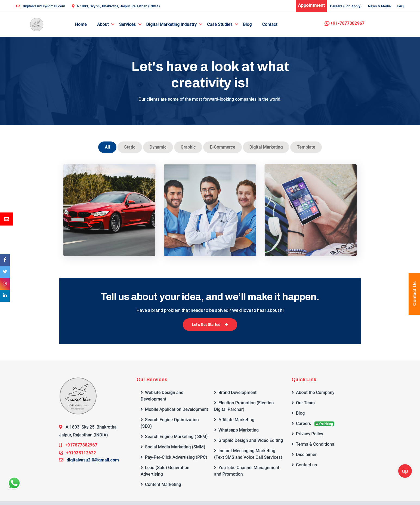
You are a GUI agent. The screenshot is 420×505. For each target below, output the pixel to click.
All (107, 147)
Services (128, 24)
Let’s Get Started (210, 325)
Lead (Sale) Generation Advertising (165, 471)
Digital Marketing (266, 147)
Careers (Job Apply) (346, 6)
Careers (313, 424)
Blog (247, 24)
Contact (270, 24)
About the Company (313, 392)
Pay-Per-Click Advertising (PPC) (174, 457)
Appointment (311, 5)
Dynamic (158, 147)
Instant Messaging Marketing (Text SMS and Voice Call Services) (248, 454)
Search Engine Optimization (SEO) (170, 423)
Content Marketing (161, 484)
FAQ (400, 6)
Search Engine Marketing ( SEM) (174, 437)
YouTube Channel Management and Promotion (247, 471)
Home (81, 24)
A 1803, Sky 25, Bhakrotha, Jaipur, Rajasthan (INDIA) (116, 6)
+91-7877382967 (345, 23)
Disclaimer (304, 455)
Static (130, 147)
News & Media (379, 6)
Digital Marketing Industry (172, 24)
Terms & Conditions (313, 444)
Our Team (303, 403)
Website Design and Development (162, 396)
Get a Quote (385, 36)
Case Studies (220, 24)
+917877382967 (78, 445)
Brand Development (235, 392)
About (103, 24)
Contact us (304, 465)
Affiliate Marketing (234, 420)
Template (306, 147)
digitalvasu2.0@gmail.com (41, 6)
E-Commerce (222, 147)
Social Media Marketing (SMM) (173, 447)
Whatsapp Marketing (236, 430)
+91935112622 (78, 453)
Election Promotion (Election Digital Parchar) (244, 406)
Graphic (188, 147)
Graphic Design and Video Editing (248, 440)
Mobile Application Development (174, 409)
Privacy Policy (307, 434)
